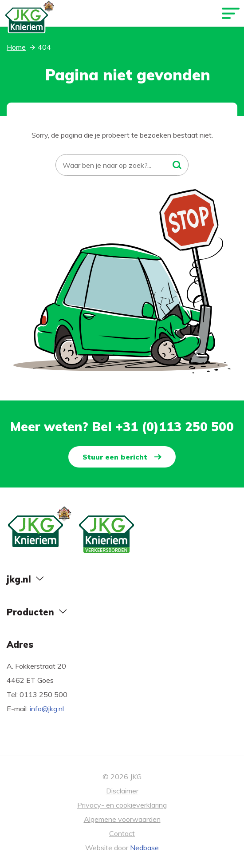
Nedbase (144, 848)
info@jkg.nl (47, 709)
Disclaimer (122, 791)
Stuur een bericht (115, 457)
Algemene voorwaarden (122, 819)
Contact (122, 833)
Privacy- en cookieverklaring (122, 805)
